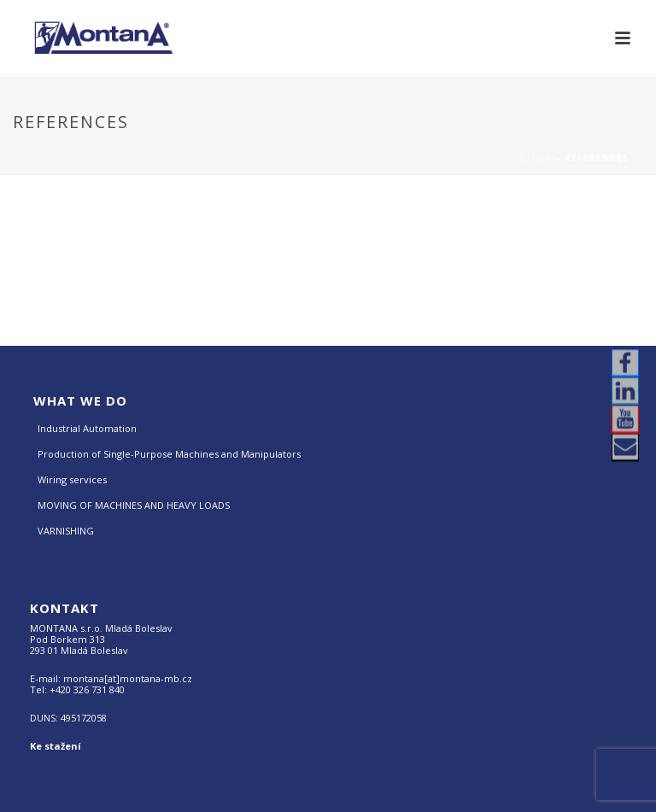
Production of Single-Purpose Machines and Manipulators (169, 454)
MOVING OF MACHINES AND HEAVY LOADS (134, 505)
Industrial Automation (87, 428)
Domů (536, 158)
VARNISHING (66, 531)
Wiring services (72, 479)
